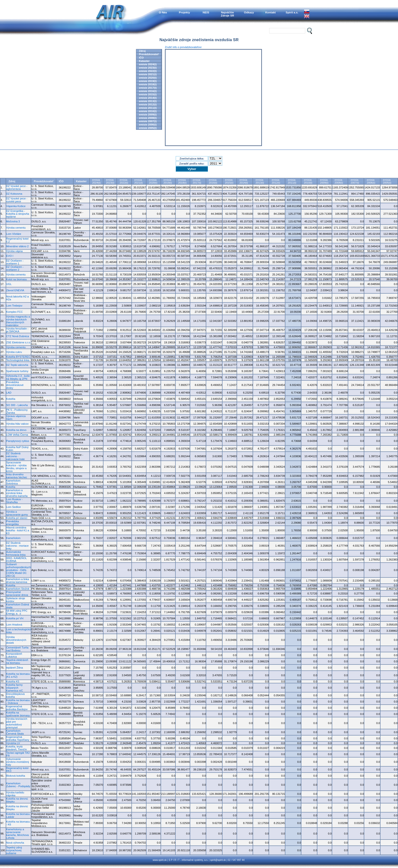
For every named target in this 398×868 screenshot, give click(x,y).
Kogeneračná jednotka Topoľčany (18, 738)
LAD (9, 393)
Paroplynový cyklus (18, 441)
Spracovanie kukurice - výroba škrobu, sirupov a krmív (16, 467)
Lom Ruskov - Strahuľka (14, 501)
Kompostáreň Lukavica (14, 655)
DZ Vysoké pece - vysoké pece (17, 200)
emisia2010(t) (308, 181)
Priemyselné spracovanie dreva (17, 593)
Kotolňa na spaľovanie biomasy (18, 714)
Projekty (184, 12)
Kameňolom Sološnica (13, 482)
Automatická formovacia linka (16, 553)
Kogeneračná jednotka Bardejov (17, 708)
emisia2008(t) (339, 181)
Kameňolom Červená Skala (15, 732)
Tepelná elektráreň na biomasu (17, 661)
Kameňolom (13, 538)
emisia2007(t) (355, 181)
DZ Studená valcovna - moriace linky (17, 546)
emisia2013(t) (260, 181)
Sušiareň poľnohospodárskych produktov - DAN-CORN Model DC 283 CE (19, 570)
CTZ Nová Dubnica (18, 336)
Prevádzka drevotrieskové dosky (15, 385)
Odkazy (249, 12)
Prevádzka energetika (13, 523)
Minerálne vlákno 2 (17, 246)
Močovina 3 (13, 221)
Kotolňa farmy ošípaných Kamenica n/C (15, 688)
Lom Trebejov (14, 306)
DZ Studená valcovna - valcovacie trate (16, 456)
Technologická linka (18, 360)
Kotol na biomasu (16, 279)
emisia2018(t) (182, 181)
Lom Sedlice (14, 507)
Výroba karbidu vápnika (15, 794)
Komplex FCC (15, 312)
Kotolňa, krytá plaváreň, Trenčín (16, 748)
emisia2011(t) (292, 181)
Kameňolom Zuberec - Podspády (18, 785)
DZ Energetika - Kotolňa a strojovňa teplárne (18, 214)
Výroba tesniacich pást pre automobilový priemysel (17, 723)
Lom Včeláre (14, 234)
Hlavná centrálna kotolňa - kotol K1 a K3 (18, 530)
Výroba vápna (14, 251)
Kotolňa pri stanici (17, 518)
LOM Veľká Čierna (17, 435)
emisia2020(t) (153, 181)
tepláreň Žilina (15, 668)
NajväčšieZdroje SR (228, 14)
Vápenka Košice (16, 206)
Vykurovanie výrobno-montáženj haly (18, 762)
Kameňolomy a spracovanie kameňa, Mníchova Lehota (18, 834)
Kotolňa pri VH (15, 618)
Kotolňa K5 (13, 681)
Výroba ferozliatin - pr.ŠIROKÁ (17, 330)
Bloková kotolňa (16, 776)
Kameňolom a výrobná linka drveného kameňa (17, 493)
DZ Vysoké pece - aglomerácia (17, 187)
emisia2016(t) (213, 181)
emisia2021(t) (139, 181)
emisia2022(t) (124, 181)
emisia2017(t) (197, 181)
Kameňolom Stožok (18, 589)
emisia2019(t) (168, 181)
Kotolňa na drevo (16, 430)
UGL (9, 284)
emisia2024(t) (96, 181)
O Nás (163, 12)
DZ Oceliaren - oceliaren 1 (15, 262)
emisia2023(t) (110, 181)
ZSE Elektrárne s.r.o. (19, 342)
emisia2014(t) (244, 181)
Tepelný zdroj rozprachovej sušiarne (14, 850)
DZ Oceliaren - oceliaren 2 (15, 268)
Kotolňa (11, 399)
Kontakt (271, 12)
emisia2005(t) (387, 181)
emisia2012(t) (276, 181)
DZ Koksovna (14, 194)
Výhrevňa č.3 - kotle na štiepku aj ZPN (18, 377)
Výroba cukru (14, 352)
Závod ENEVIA (15, 290)
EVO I (10, 256)
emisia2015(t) (229, 181)
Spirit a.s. (292, 12)
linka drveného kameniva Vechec (17, 476)
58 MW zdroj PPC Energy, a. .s (17, 612)
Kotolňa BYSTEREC (18, 357)
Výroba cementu (16, 228)
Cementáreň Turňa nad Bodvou (17, 649)
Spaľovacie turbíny (17, 371)
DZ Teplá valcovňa (17, 365)
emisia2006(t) (371, 181)
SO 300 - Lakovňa (17, 405)
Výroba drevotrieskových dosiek (16, 640)
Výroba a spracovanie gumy (17, 513)
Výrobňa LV (13, 743)
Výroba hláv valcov (17, 424)
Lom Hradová (14, 625)
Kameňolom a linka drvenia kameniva (18, 581)
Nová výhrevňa (15, 843)
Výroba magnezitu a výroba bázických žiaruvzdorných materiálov (18, 321)
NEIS (206, 12)
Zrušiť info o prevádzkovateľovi (183, 47)
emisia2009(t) (324, 181)
